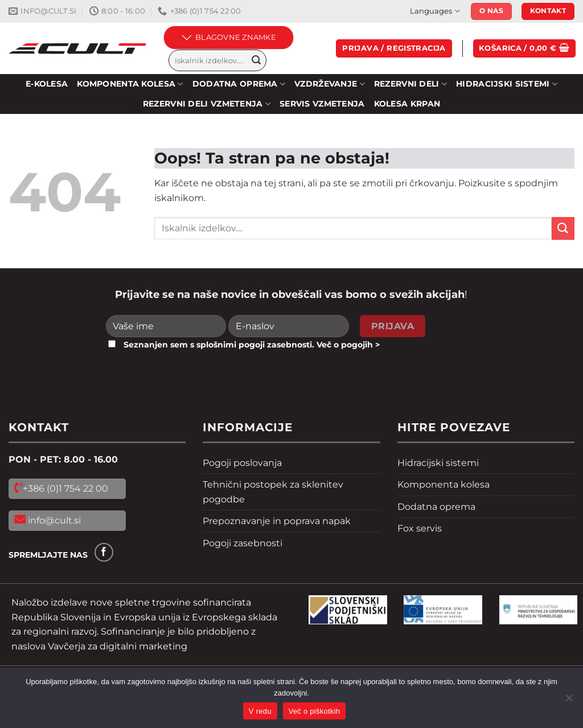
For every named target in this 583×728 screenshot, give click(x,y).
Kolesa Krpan (407, 104)
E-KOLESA (47, 84)
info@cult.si (53, 520)
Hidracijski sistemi (438, 463)
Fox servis (420, 528)
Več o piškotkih (314, 711)
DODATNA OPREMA (239, 84)
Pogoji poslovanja (242, 463)
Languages (435, 11)
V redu (260, 711)
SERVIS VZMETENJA (322, 104)
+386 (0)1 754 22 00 (65, 488)
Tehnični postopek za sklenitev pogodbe (273, 492)
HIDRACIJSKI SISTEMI (507, 84)
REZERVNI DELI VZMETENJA (207, 104)
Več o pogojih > (348, 345)
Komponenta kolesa (444, 484)
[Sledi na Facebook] (104, 552)
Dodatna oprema (436, 507)
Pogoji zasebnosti (243, 543)
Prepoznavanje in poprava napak (277, 521)
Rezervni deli (410, 84)
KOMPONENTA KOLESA (130, 84)
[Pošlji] (256, 60)
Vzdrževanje (330, 84)
